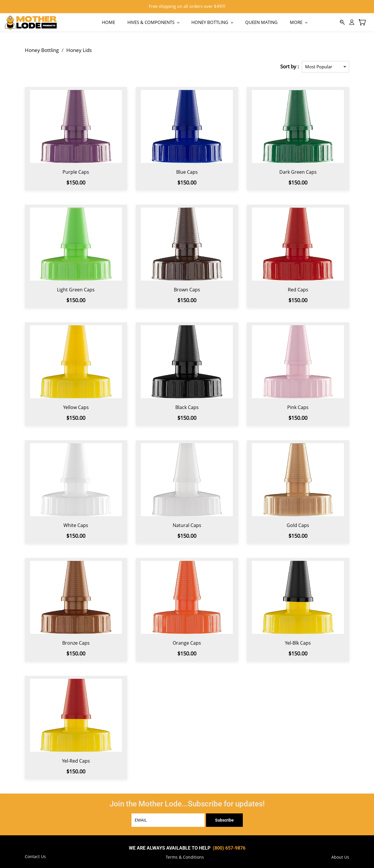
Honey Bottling (42, 48)
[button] (185, 855)
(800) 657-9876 (229, 846)
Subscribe (224, 818)
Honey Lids (79, 48)
